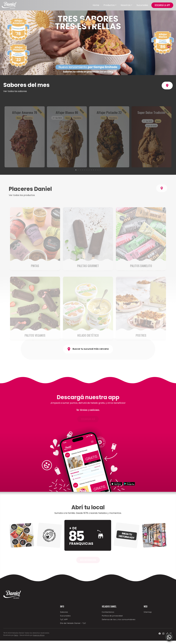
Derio (16, 635)
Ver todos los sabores (15, 91)
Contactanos (108, 612)
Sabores (64, 612)
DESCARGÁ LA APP (162, 5)
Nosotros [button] (126, 5)
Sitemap (148, 612)
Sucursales (142, 5)
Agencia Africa (39, 635)
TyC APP (64, 619)
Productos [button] (109, 5)
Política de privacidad (112, 616)
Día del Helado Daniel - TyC (73, 623)
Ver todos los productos (22, 205)
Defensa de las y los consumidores (119, 619)
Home (96, 5)
